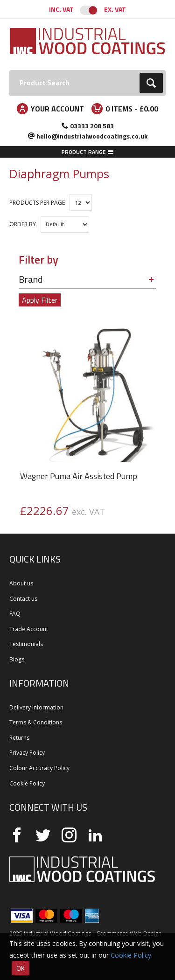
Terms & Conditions (36, 722)
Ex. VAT (115, 9)
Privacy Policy (27, 753)
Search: (10, 70)
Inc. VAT (61, 9)
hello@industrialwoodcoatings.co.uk (92, 136)
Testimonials (26, 644)
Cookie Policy (27, 783)
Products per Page (37, 203)
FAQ (15, 614)
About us (21, 583)
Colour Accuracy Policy (39, 768)
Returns (19, 738)
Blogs (17, 659)
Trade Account (29, 629)
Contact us (23, 599)
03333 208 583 (92, 126)
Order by (23, 224)
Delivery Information (36, 707)
